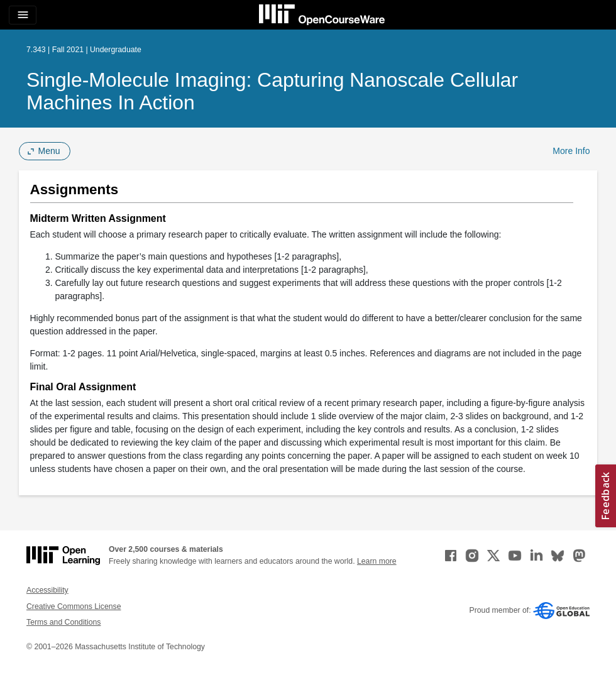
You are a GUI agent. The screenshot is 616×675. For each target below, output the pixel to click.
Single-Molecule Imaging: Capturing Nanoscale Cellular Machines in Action (272, 91)
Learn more (377, 561)
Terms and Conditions (63, 622)
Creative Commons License (74, 606)
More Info (571, 151)
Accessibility (47, 590)
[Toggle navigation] (23, 15)
